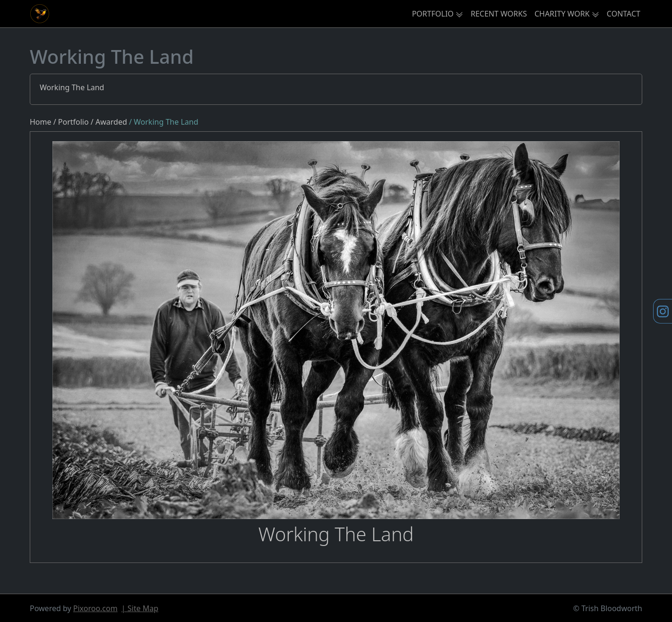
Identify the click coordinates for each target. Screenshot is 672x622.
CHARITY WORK (562, 14)
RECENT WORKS (499, 14)
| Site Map (140, 608)
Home (41, 122)
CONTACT (624, 14)
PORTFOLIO (433, 14)
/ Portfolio (71, 122)
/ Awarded (110, 122)
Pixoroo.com (95, 608)
